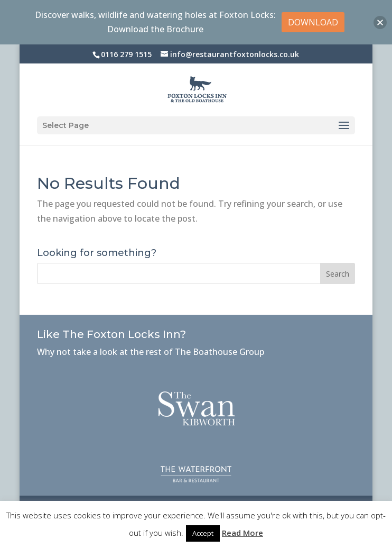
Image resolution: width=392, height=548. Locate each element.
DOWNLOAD (313, 22)
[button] (380, 22)
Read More (242, 533)
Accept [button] (203, 533)
